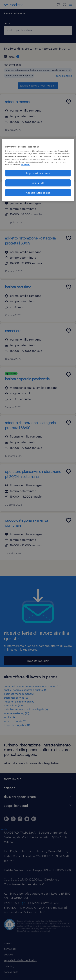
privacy (8, 943)
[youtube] (27, 819)
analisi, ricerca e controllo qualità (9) (25, 690)
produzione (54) (13, 705)
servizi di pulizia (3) (15, 721)
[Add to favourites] (69, 102)
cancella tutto (64, 76)
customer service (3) (16, 698)
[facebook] (20, 819)
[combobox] (38, 31)
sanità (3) (9, 717)
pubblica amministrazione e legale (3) (26, 709)
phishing (9, 966)
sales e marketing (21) (16, 713)
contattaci (10, 949)
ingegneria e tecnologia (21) (20, 701)
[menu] (71, 5)
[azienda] (38, 788)
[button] (70, 70)
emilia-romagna (16, 13)
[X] (13, 819)
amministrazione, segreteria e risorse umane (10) (32, 686)
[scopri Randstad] (38, 806)
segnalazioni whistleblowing (20, 960)
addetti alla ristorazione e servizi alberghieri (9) (31, 763)
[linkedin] (6, 819)
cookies (8, 954)
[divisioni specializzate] (38, 797)
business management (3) (19, 694)
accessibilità (11, 972)
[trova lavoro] (38, 779)
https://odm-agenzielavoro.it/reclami (34, 931)
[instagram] (34, 819)
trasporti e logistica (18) (18, 725)
